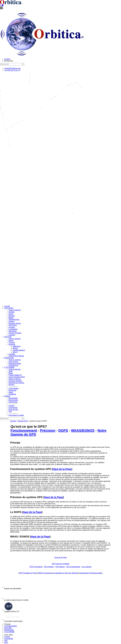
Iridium (11, 341)
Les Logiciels (86, 567)
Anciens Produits (15, 333)
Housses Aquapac (15, 381)
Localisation (13, 329)
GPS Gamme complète (61, 564)
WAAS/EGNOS (83, 430)
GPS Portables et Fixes (28, 573)
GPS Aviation (49, 567)
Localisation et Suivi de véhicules (66, 573)
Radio (11, 373)
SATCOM (8, 337)
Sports (11, 314)
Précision (48, 430)
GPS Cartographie (73, 567)
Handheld (12, 394)
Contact (7, 59)
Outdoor (12, 312)
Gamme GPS (23, 421)
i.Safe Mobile (13, 388)
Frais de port (13, 410)
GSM (10, 371)
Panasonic (12, 390)
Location (12, 327)
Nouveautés (13, 398)
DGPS (63, 430)
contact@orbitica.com (12, 68)
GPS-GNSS (9, 308)
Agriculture (13, 331)
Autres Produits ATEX (17, 377)
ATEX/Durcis (13, 366)
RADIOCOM (9, 358)
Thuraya (12, 343)
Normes (11, 385)
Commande (13, 408)
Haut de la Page (62, 469)
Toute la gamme (15, 310)
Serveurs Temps (15, 323)
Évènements (13, 400)
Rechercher (9, 61)
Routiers (12, 316)
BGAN (15, 348)
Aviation (12, 321)
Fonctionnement (24, 430)
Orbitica (7, 396)
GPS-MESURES (11, 626)
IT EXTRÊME (9, 367)
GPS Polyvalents (36, 567)
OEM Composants (45, 573)
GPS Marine (60, 567)
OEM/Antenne (14, 320)
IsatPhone (17, 346)
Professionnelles (15, 364)
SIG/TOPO (13, 325)
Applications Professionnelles (91, 573)
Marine (11, 318)
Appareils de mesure (16, 383)
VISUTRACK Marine (16, 356)
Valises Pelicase (15, 379)
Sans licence (13, 362)
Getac (11, 392)
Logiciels (12, 335)
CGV (6, 642)
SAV (10, 411)
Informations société (16, 415)
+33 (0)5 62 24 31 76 (12, 70)
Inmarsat (12, 344)
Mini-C (15, 352)
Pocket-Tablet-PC (15, 375)
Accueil (7, 306)
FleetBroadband (19, 350)
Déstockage (13, 402)
